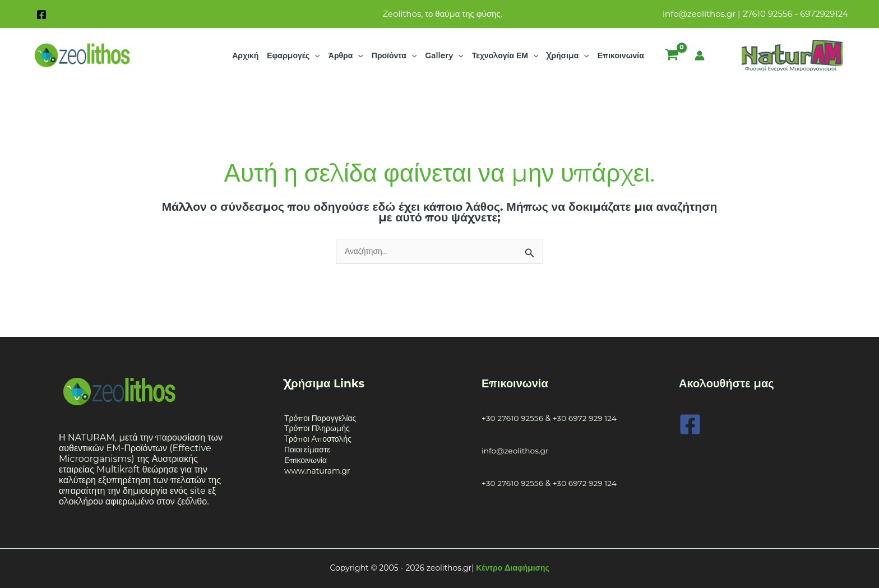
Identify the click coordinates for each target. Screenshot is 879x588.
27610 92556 (767, 14)
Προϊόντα (394, 55)
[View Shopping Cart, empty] (672, 55)
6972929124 (824, 14)
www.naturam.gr (317, 471)
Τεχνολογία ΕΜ (505, 55)
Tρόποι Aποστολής (318, 439)
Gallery (444, 55)
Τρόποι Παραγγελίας (320, 418)
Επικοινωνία (621, 55)
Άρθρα (346, 55)
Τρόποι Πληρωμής (317, 429)
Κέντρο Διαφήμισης (512, 568)
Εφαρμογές (293, 55)
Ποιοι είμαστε (307, 450)
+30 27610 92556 (513, 418)
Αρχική (245, 55)
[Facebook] (41, 15)
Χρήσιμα (568, 55)
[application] (314, 55)
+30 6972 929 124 (585, 418)
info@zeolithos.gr (699, 14)
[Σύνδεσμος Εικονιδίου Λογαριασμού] (700, 55)
